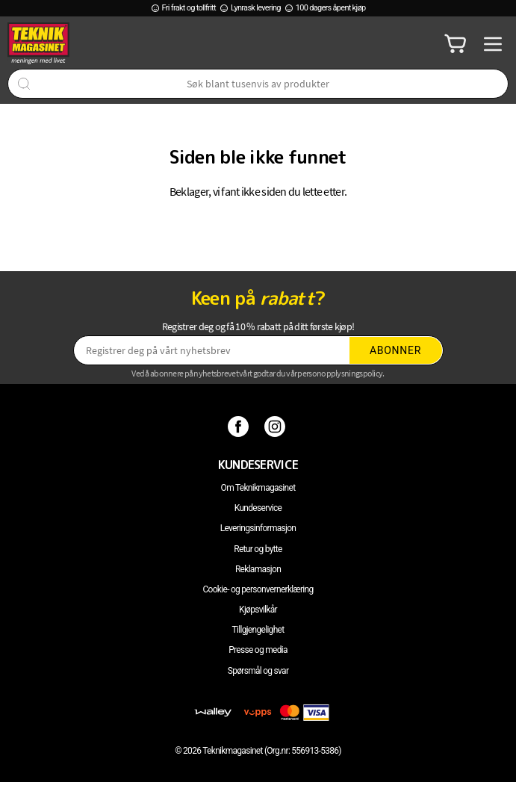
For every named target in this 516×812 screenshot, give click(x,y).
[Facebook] (240, 426)
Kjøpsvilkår (258, 610)
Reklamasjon (258, 569)
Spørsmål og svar (258, 671)
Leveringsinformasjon (258, 528)
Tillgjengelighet (258, 630)
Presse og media (258, 650)
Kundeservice (258, 508)
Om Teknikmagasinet (258, 488)
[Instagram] (277, 426)
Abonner (395, 350)
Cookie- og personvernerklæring (258, 589)
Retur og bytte (258, 549)
